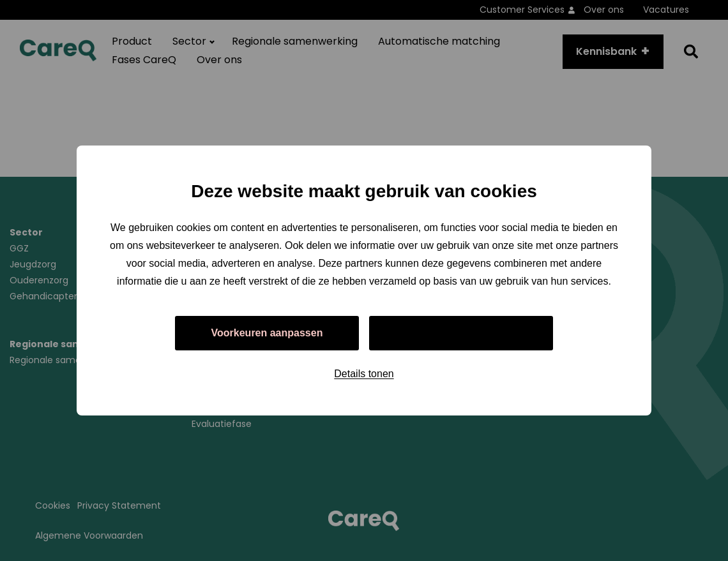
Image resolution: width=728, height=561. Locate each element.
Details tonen (364, 374)
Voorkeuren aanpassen (267, 333)
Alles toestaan (461, 333)
